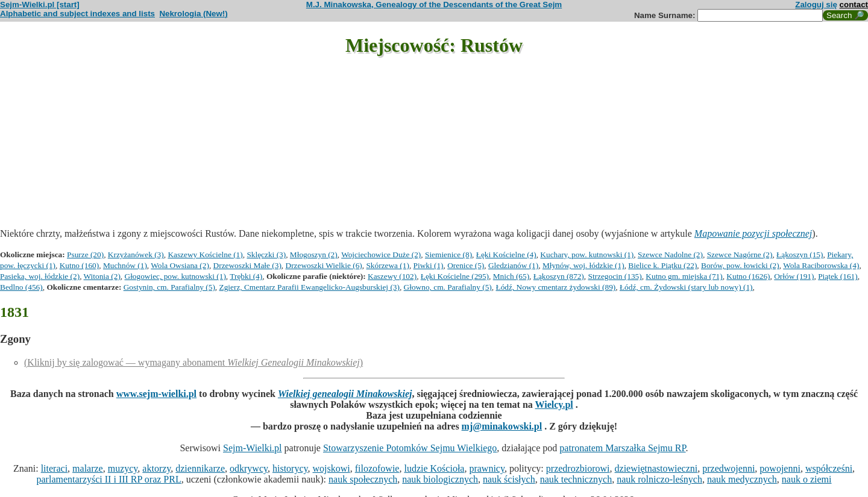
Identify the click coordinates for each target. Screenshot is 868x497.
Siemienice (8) (448, 255)
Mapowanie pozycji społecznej (753, 233)
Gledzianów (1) (513, 265)
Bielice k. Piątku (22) (662, 265)
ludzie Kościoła (434, 468)
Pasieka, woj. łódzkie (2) (40, 276)
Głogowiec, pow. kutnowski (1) (175, 276)
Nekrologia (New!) (193, 14)
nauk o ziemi (807, 479)
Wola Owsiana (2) (180, 265)
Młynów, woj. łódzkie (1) (583, 265)
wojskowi (331, 468)
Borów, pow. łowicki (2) (740, 265)
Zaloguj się (816, 5)
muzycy (123, 468)
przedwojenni (728, 468)
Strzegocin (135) (615, 276)
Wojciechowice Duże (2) (381, 255)
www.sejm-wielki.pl (156, 394)
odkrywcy (249, 468)
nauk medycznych (742, 479)
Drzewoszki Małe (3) (247, 265)
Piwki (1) (429, 265)
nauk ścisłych (509, 479)
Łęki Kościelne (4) (506, 255)
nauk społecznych (363, 479)
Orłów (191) (794, 276)
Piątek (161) (838, 276)
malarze (88, 468)
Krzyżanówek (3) (136, 255)
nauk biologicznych (440, 479)
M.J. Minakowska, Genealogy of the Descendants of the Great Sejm (434, 5)
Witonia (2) (102, 276)
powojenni (780, 468)
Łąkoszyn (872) (559, 276)
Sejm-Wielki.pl (253, 448)
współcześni (829, 468)
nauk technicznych (576, 479)
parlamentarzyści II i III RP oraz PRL (109, 479)
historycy (290, 468)
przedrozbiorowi (578, 468)
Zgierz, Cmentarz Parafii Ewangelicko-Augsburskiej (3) (310, 287)
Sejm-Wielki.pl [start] (40, 5)
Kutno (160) (80, 265)
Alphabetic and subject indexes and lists (77, 14)
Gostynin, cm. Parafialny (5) (169, 287)
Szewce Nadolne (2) (670, 255)
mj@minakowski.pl (502, 426)
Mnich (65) (511, 276)
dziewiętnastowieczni (656, 468)
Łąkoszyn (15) (800, 255)
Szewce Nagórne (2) (740, 255)
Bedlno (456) (21, 287)
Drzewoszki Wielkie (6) (324, 265)
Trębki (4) (246, 276)
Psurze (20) (85, 255)
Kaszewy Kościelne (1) (205, 255)
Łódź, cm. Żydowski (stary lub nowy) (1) (686, 287)
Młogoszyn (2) (314, 255)
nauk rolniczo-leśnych (659, 479)
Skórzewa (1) (387, 265)
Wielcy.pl (554, 405)
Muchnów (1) (125, 265)
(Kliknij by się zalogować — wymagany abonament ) (193, 362)
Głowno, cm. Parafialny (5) (448, 287)
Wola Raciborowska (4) (821, 265)
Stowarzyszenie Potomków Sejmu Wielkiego (410, 448)
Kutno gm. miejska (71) (684, 276)
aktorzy (156, 468)
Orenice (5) (466, 265)
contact (854, 5)
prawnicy (487, 468)
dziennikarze (200, 468)
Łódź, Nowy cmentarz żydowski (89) (555, 287)
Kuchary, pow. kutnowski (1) (587, 255)
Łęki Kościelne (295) (455, 276)
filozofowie (377, 468)
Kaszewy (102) (392, 276)
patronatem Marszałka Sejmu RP (622, 448)
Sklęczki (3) (266, 255)
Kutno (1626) (748, 276)
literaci (54, 468)
